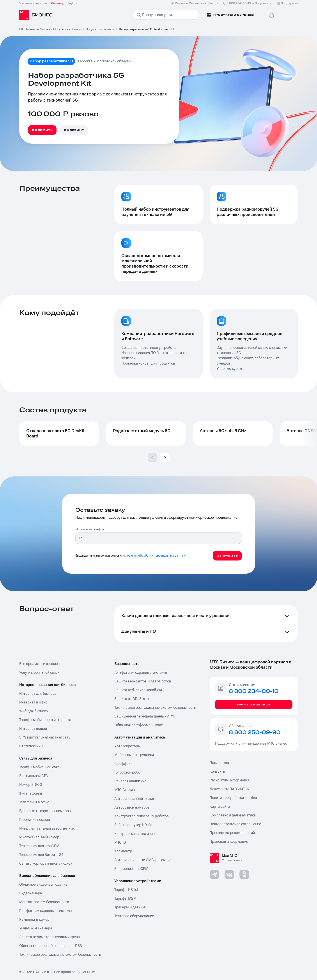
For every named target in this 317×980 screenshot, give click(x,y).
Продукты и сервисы (100, 29)
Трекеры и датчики (130, 907)
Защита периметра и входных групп (50, 937)
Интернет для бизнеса (38, 694)
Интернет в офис (33, 702)
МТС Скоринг (125, 790)
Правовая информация (229, 842)
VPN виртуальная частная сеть (45, 737)
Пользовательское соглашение (235, 824)
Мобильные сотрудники (134, 755)
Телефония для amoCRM (39, 846)
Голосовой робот (128, 772)
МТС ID (120, 843)
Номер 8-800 (31, 785)
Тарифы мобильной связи (40, 767)
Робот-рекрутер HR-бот (134, 825)
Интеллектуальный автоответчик (47, 828)
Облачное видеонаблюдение (43, 885)
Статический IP (32, 746)
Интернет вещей (33, 729)
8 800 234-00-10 (248, 4)
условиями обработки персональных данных (154, 556)
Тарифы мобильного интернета (45, 720)
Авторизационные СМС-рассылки (143, 860)
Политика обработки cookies (233, 798)
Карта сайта (220, 807)
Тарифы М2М (125, 899)
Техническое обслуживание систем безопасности (155, 708)
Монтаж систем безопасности (44, 902)
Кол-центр (123, 851)
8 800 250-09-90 (255, 733)
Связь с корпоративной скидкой (46, 864)
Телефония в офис (34, 802)
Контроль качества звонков (137, 834)
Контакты (218, 772)
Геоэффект (123, 764)
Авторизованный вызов (134, 799)
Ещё (73, 4)
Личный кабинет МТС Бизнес (263, 744)
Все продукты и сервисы (40, 664)
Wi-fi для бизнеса (34, 711)
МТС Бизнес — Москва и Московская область (50, 29)
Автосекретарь (127, 746)
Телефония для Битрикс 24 (41, 855)
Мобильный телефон (90, 529)
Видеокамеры (31, 893)
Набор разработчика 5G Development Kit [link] (147, 29)
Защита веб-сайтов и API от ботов (143, 681)
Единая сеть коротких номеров (45, 811)
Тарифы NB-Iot (126, 890)
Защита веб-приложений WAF (139, 690)
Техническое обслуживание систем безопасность (60, 955)
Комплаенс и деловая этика (233, 815)
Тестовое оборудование (134, 916)
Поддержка (225, 744)
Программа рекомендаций (232, 833)
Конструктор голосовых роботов (142, 816)
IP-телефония (31, 793)
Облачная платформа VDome (139, 725)
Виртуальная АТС (34, 776)
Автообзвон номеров (132, 807)
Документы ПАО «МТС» (229, 789)
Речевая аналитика (130, 781)
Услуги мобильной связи (39, 673)
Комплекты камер (34, 920)
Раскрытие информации (230, 780)
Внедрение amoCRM (131, 869)
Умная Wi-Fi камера (36, 928)
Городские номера (35, 820)
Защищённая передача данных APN (144, 716)
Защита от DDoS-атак (132, 699)
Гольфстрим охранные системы (46, 911)
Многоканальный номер (39, 837)
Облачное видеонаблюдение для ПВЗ (51, 946)
